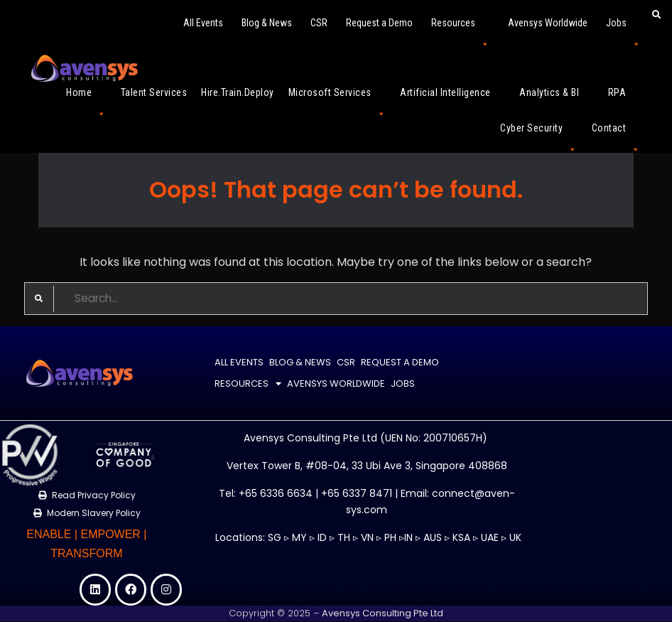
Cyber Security (539, 134)
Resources (460, 29)
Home (86, 98)
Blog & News (267, 23)
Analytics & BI (557, 98)
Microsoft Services (337, 98)
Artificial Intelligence (452, 98)
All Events (203, 23)
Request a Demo (379, 23)
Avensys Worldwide (548, 23)
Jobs (623, 29)
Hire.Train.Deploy (238, 92)
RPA (624, 98)
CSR (319, 23)
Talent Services (154, 92)
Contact (616, 134)
